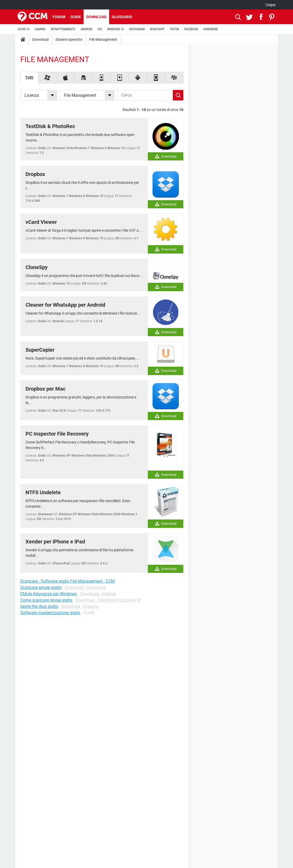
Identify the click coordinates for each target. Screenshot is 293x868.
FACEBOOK (191, 29)
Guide (76, 17)
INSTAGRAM (137, 29)
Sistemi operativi (69, 39)
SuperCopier (40, 350)
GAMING (40, 29)
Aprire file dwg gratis (39, 606)
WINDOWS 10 (115, 29)
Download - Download (85, 587)
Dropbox (35, 174)
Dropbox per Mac (46, 389)
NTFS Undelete (43, 492)
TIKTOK (174, 29)
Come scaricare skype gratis (46, 600)
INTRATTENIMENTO (63, 29)
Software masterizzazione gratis (50, 613)
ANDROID (87, 29)
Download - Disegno (80, 606)
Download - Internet (98, 594)
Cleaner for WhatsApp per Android (65, 305)
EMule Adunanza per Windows (49, 594)
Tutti (29, 77)
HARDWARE (211, 29)
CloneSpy (37, 267)
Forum (59, 17)
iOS (100, 29)
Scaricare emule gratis (41, 587)
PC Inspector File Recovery (57, 434)
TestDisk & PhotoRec (50, 126)
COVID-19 (24, 29)
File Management (103, 39)
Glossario (122, 17)
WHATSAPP (157, 29)
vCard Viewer (41, 222)
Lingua (271, 5)
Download (96, 17)
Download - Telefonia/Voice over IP (108, 600)
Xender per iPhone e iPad (55, 542)
